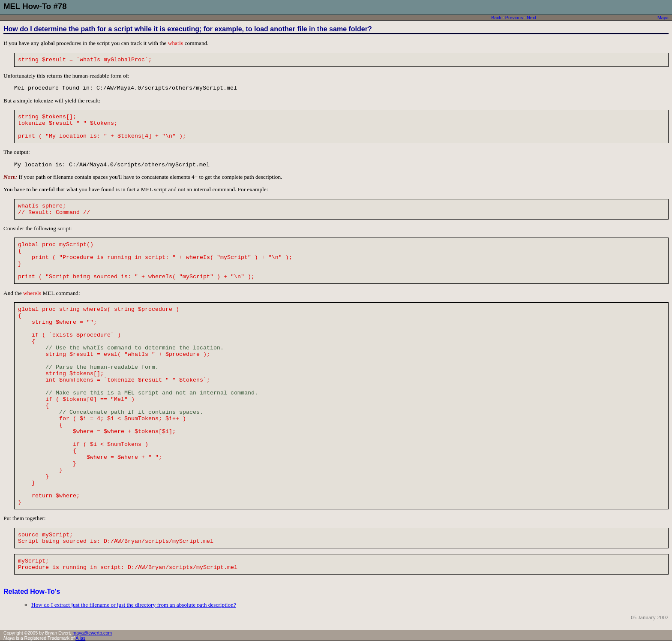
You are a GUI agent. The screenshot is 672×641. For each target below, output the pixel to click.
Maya (663, 18)
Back (496, 18)
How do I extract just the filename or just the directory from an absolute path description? (134, 605)
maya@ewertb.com (92, 633)
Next (531, 18)
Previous (514, 18)
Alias (80, 638)
